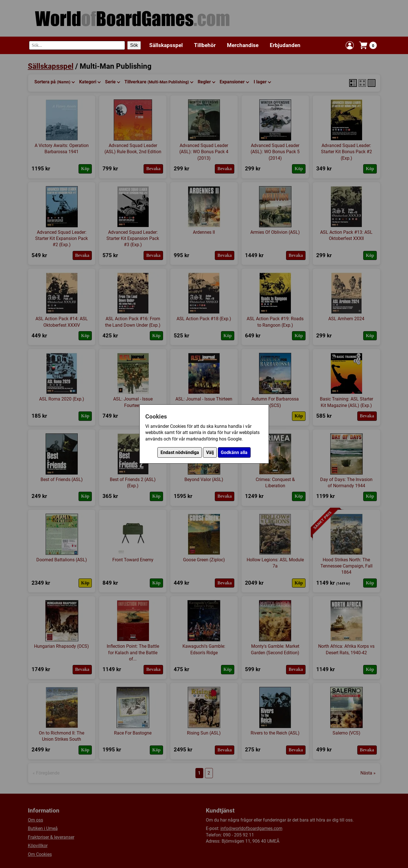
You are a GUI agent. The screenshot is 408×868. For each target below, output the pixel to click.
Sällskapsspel (166, 45)
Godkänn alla (234, 452)
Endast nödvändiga (180, 452)
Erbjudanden (285, 45)
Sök (134, 45)
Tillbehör (205, 45)
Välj (210, 452)
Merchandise (243, 45)
